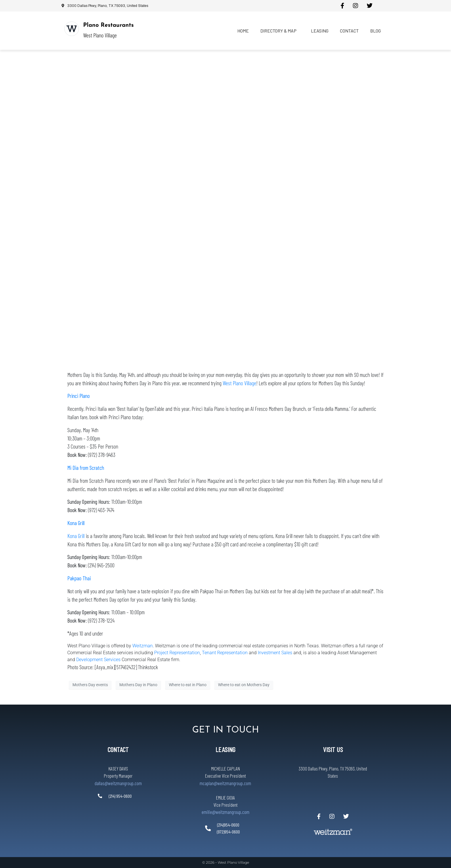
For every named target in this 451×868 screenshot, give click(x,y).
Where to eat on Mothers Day (244, 685)
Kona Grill (76, 536)
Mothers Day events (90, 685)
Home (243, 31)
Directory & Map (278, 31)
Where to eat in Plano (188, 685)
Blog (375, 31)
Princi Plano (79, 396)
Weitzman (143, 646)
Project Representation (177, 653)
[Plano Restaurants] (72, 29)
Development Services (98, 660)
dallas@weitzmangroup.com (118, 783)
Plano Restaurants (108, 25)
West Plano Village (239, 383)
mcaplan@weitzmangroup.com (225, 783)
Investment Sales (276, 653)
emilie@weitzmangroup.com (225, 812)
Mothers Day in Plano (138, 685)
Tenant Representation (225, 653)
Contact (349, 31)
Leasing (320, 31)
